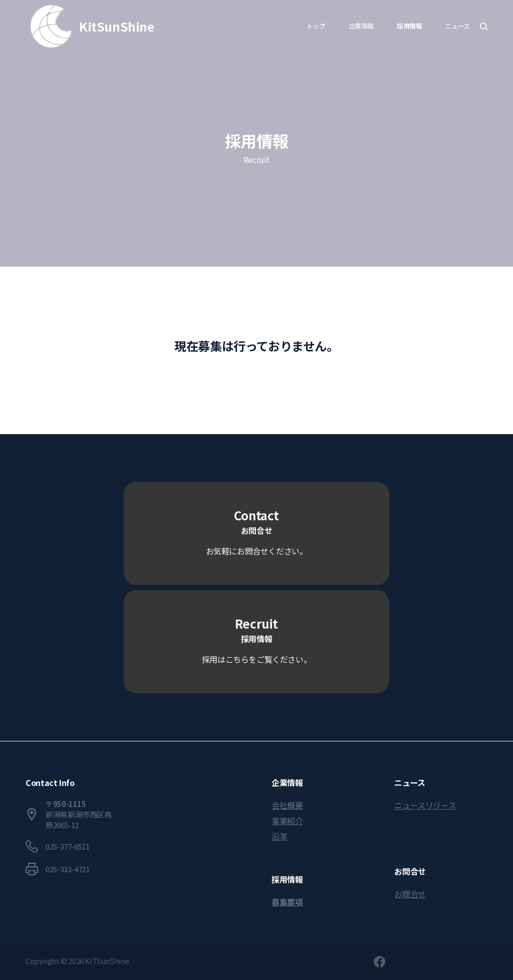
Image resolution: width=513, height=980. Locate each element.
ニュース (457, 26)
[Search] (484, 26)
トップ (316, 26)
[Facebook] (379, 962)
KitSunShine (117, 26)
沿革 (279, 836)
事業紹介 (287, 821)
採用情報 (409, 26)
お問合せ (410, 894)
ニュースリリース (425, 805)
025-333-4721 (67, 869)
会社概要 (287, 805)
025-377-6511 (67, 846)
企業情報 (361, 26)
